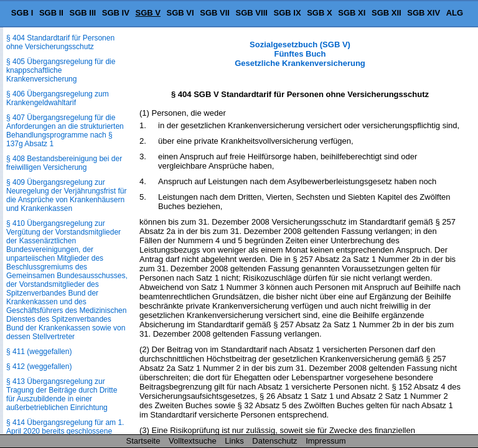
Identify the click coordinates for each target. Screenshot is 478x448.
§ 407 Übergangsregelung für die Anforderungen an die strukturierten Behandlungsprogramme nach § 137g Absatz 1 (65, 131)
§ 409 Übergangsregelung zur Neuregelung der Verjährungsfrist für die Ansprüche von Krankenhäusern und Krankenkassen (66, 195)
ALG (455, 13)
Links (234, 441)
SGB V (148, 13)
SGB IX (288, 13)
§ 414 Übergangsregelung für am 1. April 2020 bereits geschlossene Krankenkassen (65, 431)
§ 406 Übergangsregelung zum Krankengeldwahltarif (58, 98)
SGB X (319, 13)
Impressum (326, 441)
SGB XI (352, 13)
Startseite (143, 441)
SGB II (51, 13)
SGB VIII (252, 13)
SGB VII (215, 13)
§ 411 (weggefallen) (39, 352)
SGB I (22, 13)
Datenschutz (274, 441)
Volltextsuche (193, 441)
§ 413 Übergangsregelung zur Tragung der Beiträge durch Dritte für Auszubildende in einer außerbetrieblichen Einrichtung (62, 394)
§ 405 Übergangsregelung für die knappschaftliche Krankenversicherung (61, 70)
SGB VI (180, 13)
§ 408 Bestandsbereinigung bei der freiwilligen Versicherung (64, 163)
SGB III (83, 13)
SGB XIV (424, 13)
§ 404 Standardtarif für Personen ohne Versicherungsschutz (60, 42)
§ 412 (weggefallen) (39, 366)
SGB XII (387, 13)
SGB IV (116, 13)
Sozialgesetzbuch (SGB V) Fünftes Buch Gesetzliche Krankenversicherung (300, 54)
